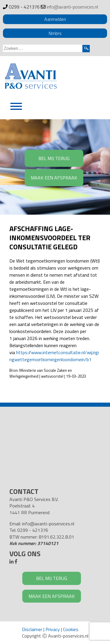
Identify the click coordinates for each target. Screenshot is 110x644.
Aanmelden (55, 19)
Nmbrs (55, 33)
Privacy (53, 629)
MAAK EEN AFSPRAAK (54, 178)
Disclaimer (32, 629)
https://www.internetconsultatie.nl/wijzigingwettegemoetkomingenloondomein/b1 (54, 356)
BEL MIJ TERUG (54, 158)
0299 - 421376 (24, 7)
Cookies (71, 629)
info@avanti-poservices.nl (72, 7)
